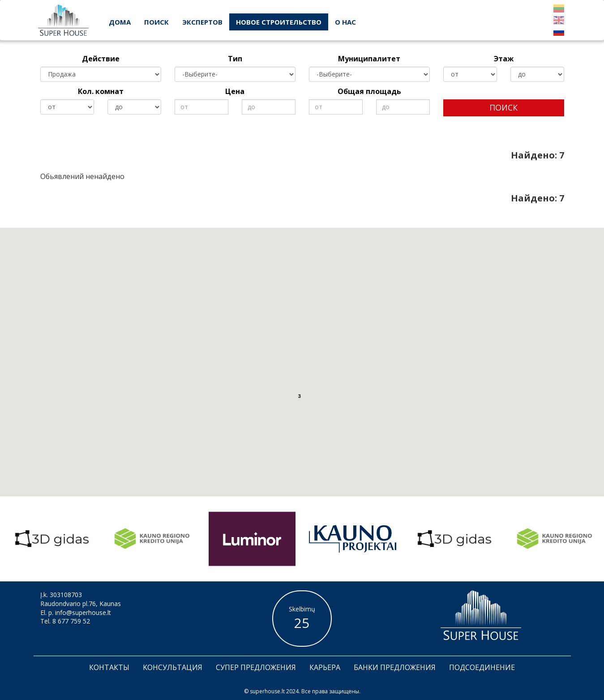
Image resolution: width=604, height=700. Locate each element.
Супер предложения (256, 667)
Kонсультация (173, 667)
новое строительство (279, 22)
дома (120, 22)
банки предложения (395, 667)
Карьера (325, 667)
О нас (345, 22)
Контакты (109, 667)
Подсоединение (482, 667)
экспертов (202, 22)
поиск (156, 22)
